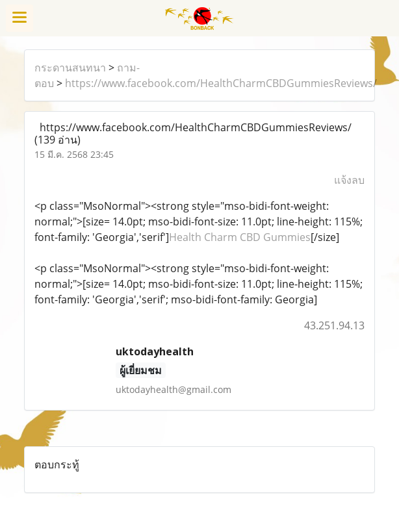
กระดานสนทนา (70, 68)
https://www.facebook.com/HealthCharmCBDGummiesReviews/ (221, 83)
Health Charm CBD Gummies (240, 237)
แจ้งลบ (349, 180)
